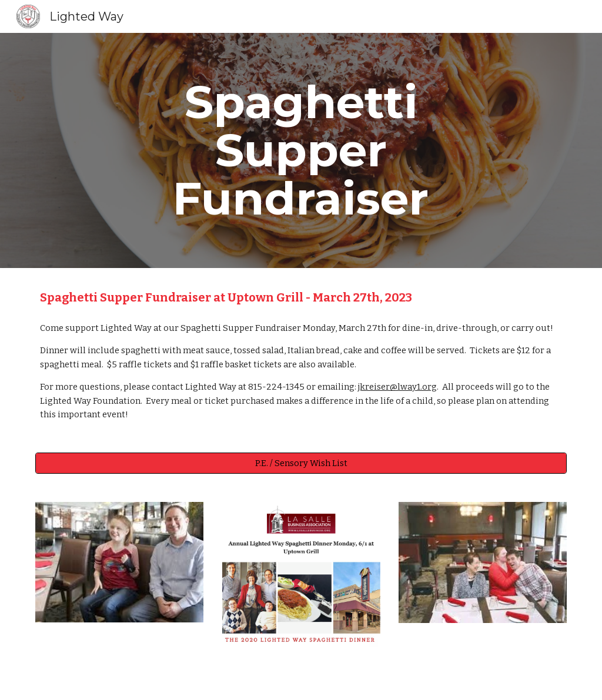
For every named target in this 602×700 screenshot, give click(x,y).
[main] (301, 150)
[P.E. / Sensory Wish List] (301, 463)
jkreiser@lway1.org (397, 387)
